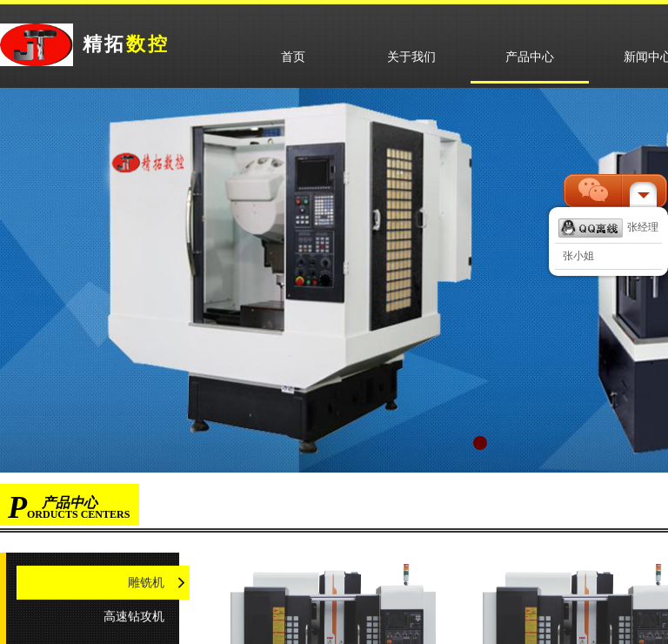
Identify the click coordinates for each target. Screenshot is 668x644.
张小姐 (578, 256)
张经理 (608, 227)
